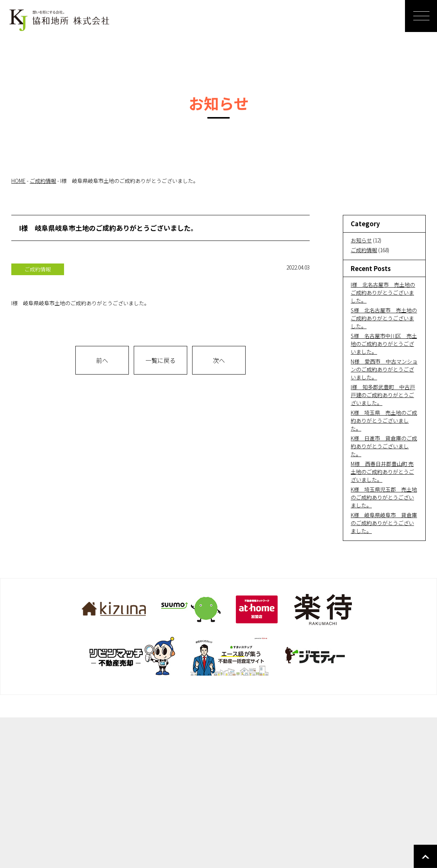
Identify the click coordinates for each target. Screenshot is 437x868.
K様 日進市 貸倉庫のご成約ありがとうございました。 (384, 446)
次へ (219, 360)
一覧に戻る (160, 360)
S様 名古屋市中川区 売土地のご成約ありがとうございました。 (384, 344)
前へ (102, 360)
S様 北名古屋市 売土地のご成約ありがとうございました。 (384, 318)
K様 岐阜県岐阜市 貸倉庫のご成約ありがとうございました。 (384, 523)
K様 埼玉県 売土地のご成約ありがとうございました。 (384, 420)
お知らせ (361, 240)
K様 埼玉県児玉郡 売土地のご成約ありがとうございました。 (384, 497)
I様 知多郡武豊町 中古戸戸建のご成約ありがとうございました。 (383, 395)
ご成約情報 (364, 250)
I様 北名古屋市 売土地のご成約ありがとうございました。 (383, 292)
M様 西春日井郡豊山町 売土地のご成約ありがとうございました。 (382, 472)
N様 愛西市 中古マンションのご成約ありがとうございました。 (384, 369)
